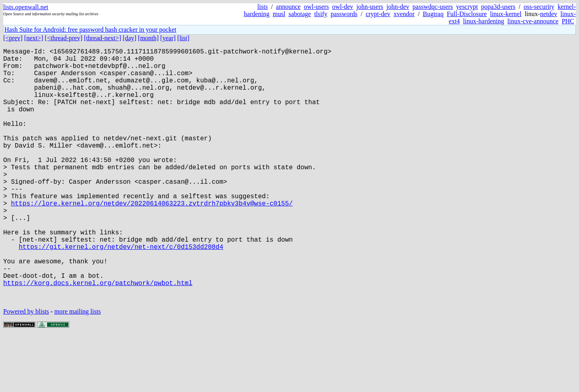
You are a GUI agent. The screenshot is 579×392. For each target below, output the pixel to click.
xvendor (404, 14)
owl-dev (343, 7)
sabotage (300, 14)
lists (263, 7)
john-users (370, 7)
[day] (129, 38)
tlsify (321, 14)
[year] (168, 38)
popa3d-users (498, 7)
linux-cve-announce (533, 21)
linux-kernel (506, 14)
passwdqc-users (433, 7)
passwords (344, 14)
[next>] (34, 38)
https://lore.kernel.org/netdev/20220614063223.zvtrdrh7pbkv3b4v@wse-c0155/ (152, 238)
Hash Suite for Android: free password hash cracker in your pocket (90, 30)
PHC (568, 21)
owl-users (316, 7)
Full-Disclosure (467, 14)
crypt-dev (378, 14)
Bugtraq (433, 14)
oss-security (539, 7)
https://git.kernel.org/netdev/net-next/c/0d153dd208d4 (121, 291)
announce (288, 7)
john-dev (398, 7)
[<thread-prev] (63, 38)
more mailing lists (78, 368)
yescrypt (467, 7)
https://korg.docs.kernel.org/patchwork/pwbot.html (98, 336)
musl (279, 14)
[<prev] (13, 38)
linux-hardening (484, 21)
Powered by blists (26, 368)
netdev (549, 14)
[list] (183, 38)
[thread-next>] (103, 38)
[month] (148, 38)
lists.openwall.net (26, 7)
